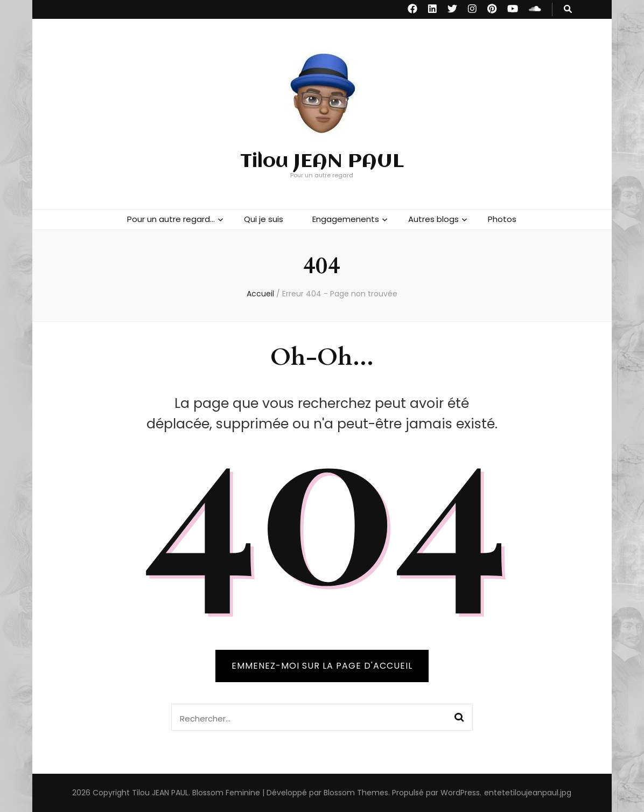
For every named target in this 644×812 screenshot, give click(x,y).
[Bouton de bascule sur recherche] (568, 9)
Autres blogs (433, 219)
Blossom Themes (356, 793)
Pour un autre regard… (171, 219)
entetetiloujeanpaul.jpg (528, 793)
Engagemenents (346, 219)
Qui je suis (264, 219)
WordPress (460, 793)
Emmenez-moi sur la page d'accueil (322, 666)
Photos (502, 219)
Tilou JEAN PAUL (322, 162)
